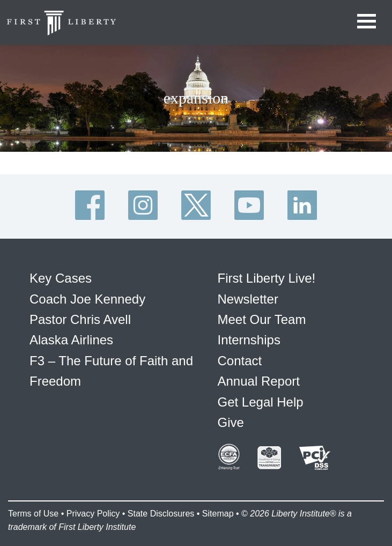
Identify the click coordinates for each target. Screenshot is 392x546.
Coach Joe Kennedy (87, 299)
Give (231, 422)
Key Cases (61, 278)
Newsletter (248, 299)
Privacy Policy (93, 514)
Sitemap (218, 514)
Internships (249, 340)
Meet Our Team (262, 319)
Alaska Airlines (71, 340)
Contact (240, 361)
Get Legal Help (261, 402)
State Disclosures (161, 514)
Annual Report (259, 381)
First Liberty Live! (267, 278)
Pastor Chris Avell (80, 319)
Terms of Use (33, 514)
